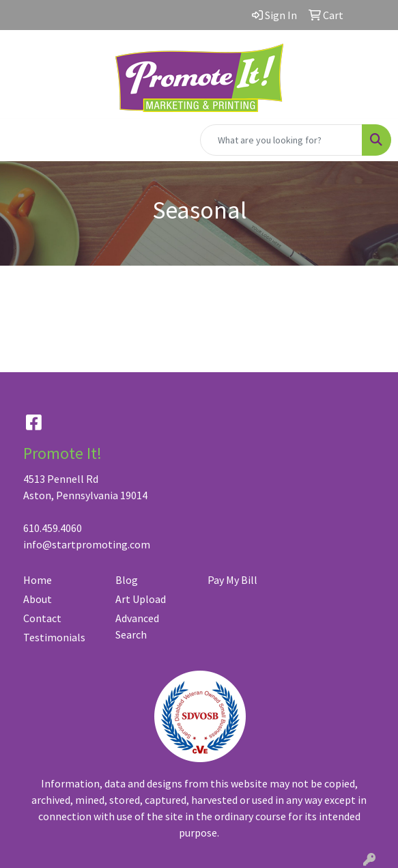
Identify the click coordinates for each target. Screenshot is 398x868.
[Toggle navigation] (21, 140)
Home (38, 580)
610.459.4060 (53, 528)
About (38, 599)
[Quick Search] (281, 140)
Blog (127, 580)
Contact (42, 618)
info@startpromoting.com (87, 544)
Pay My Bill (232, 580)
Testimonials (54, 637)
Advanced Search (137, 626)
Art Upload (141, 599)
